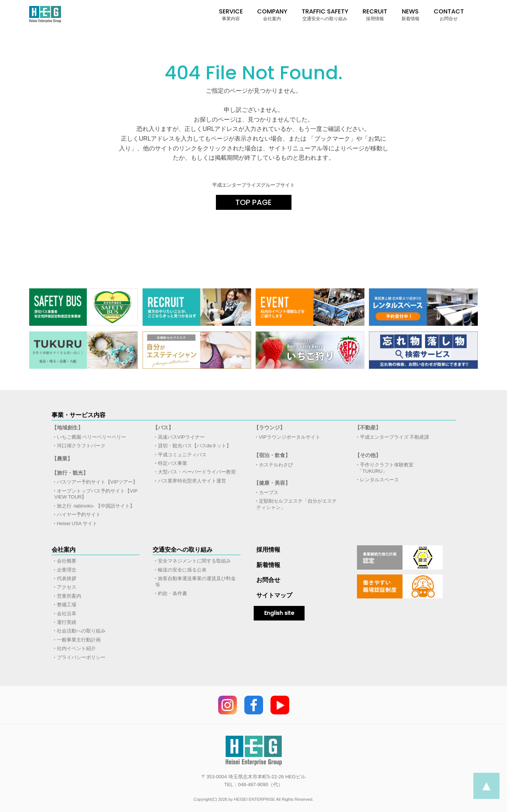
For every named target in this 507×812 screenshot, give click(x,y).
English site (279, 613)
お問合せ (268, 580)
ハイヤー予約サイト (79, 514)
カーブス (269, 492)
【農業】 (62, 459)
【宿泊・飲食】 (272, 455)
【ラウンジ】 (269, 428)
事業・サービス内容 (79, 415)
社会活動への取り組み (81, 631)
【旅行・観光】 (70, 473)
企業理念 (67, 570)
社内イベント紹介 (76, 648)
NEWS (410, 15)
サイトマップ (274, 595)
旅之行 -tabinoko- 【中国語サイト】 (96, 506)
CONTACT (449, 15)
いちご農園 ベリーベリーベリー (92, 437)
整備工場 (67, 605)
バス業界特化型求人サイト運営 (192, 481)
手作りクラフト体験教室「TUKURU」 (385, 468)
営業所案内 (69, 596)
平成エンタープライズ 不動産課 (395, 437)
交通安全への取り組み (183, 550)
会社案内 (64, 550)
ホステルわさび (276, 465)
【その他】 (368, 455)
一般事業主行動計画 (79, 640)
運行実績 (67, 622)
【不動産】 (368, 428)
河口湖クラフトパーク (81, 446)
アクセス (67, 587)
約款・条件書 (172, 593)
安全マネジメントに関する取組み (194, 561)
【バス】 (163, 428)
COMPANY (272, 15)
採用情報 (268, 550)
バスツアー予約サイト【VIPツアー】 (97, 482)
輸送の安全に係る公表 (182, 570)
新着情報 (268, 565)
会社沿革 (67, 614)
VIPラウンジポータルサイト (290, 437)
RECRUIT (375, 15)
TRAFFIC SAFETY (325, 15)
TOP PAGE (253, 202)
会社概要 (67, 561)
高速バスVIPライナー (181, 437)
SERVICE (231, 15)
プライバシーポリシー (81, 657)
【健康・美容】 (272, 483)
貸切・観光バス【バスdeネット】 (195, 446)
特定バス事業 (172, 463)
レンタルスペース (379, 480)
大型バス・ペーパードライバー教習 (197, 472)
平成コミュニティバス (182, 455)
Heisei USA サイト (77, 523)
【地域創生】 (67, 428)
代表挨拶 (67, 578)
